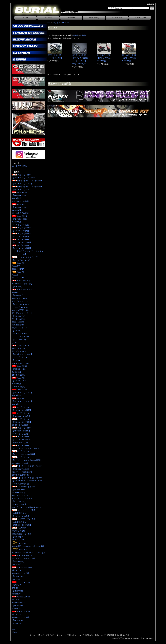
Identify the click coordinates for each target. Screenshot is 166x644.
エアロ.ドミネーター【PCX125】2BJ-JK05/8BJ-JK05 (21, 331)
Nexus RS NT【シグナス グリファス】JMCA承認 (22, 393)
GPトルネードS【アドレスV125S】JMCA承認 (105, 58)
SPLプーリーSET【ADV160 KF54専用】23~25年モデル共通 (22, 431)
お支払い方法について (75, 635)
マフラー (57, 23)
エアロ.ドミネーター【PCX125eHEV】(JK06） (21, 340)
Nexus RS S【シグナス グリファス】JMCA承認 (22, 401)
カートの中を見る (19, 166)
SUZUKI (66, 23)
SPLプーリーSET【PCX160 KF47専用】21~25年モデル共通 (22, 422)
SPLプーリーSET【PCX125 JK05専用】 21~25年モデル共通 (22, 440)
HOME (25, 17)
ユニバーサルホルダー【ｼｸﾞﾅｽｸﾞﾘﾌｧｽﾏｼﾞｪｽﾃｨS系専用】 (24, 490)
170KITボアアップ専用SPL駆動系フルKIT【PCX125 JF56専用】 (24, 513)
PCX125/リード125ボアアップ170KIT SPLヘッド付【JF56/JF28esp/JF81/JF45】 (22, 573)
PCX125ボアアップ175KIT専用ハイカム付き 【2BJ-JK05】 (22, 284)
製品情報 (71, 17)
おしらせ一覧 (117, 17)
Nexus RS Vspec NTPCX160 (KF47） (19, 266)
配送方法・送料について (96, 635)
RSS (14, 629)
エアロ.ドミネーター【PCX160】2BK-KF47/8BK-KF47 (21, 360)
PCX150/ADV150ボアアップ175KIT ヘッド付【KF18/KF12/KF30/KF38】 (21, 603)
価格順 (76, 35)
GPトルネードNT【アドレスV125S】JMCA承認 (130, 58)
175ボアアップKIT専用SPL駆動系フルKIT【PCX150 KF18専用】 (24, 522)
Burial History (94, 17)
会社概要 (48, 17)
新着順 (83, 35)
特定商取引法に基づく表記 (118, 635)
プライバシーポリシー (55, 635)
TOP (49, 23)
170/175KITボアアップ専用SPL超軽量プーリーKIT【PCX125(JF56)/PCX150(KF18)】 (22, 534)
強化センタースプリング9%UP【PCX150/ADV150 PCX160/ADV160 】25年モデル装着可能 (29, 481)
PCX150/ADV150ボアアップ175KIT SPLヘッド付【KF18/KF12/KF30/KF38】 (21, 617)
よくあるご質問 (140, 17)
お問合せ (40, 635)
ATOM (15, 632)
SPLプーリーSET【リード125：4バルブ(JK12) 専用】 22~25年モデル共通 (27, 460)
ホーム (32, 635)
